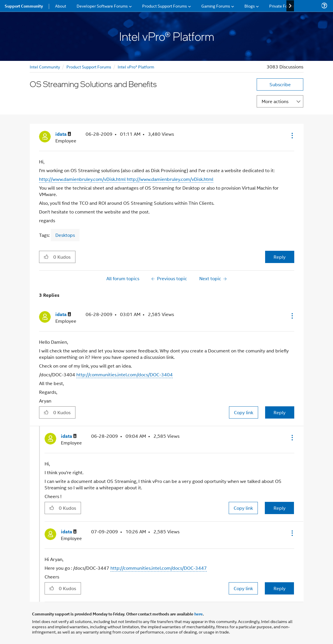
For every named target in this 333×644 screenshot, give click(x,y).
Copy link (244, 412)
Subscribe (280, 84)
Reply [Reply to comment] (280, 412)
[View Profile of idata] (63, 134)
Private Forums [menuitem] (283, 6)
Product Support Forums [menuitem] (165, 6)
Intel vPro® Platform (136, 67)
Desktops (65, 235)
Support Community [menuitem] (24, 6)
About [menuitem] (61, 6)
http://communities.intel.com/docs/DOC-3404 (125, 374)
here (199, 614)
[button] (292, 135)
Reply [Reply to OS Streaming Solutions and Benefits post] (280, 257)
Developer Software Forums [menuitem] (102, 6)
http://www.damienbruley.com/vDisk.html (82, 179)
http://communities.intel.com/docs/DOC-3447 (159, 568)
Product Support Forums (89, 67)
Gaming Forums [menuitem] (216, 6)
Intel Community (45, 67)
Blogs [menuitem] (250, 6)
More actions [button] (275, 101)
